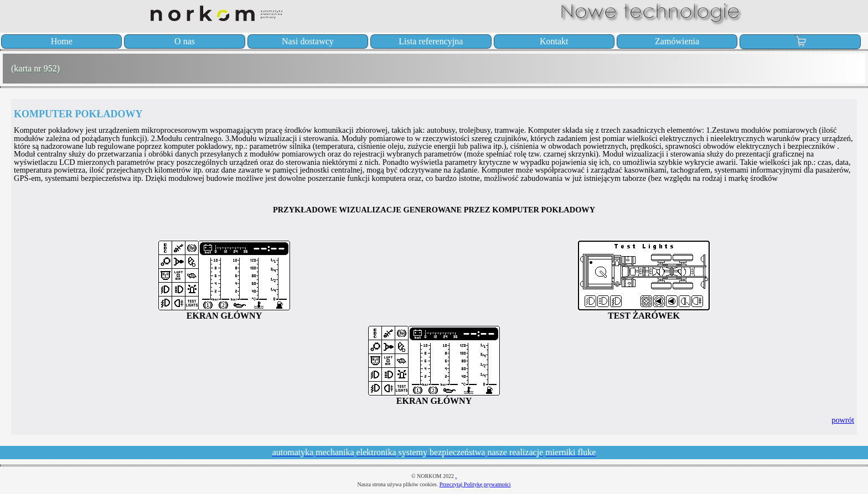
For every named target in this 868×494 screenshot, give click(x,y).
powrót (843, 420)
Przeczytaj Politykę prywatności (475, 484)
